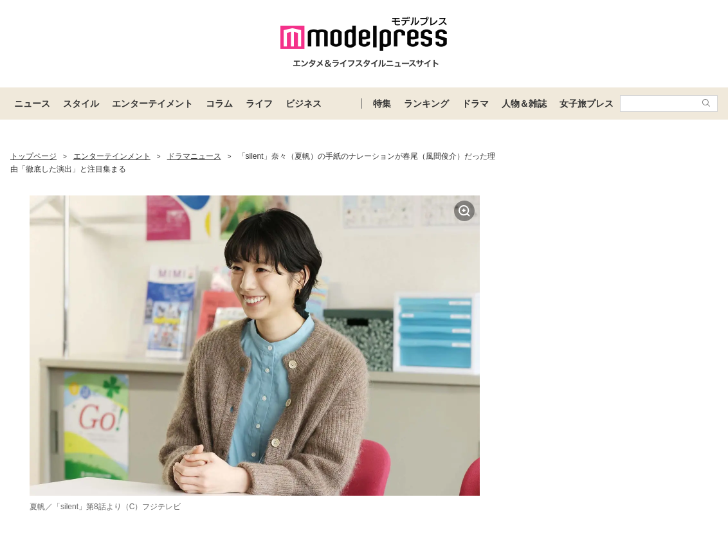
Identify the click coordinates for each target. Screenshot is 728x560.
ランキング (426, 104)
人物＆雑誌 (524, 104)
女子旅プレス (587, 104)
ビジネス (304, 104)
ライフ (259, 104)
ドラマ (475, 104)
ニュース (32, 104)
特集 (382, 104)
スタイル (81, 104)
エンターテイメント (152, 104)
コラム (219, 104)
